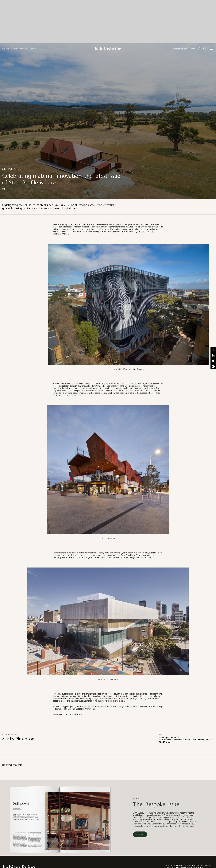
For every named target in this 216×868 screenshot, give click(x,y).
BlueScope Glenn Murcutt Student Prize (177, 740)
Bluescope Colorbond (169, 737)
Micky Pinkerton (15, 169)
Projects (6, 49)
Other (5, 169)
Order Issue (140, 834)
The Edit (33, 49)
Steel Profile (164, 742)
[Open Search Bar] (205, 49)
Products (23, 49)
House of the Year (179, 49)
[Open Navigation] (211, 49)
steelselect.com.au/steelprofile (67, 715)
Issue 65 (194, 49)
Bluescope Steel (204, 740)
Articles (14, 49)
